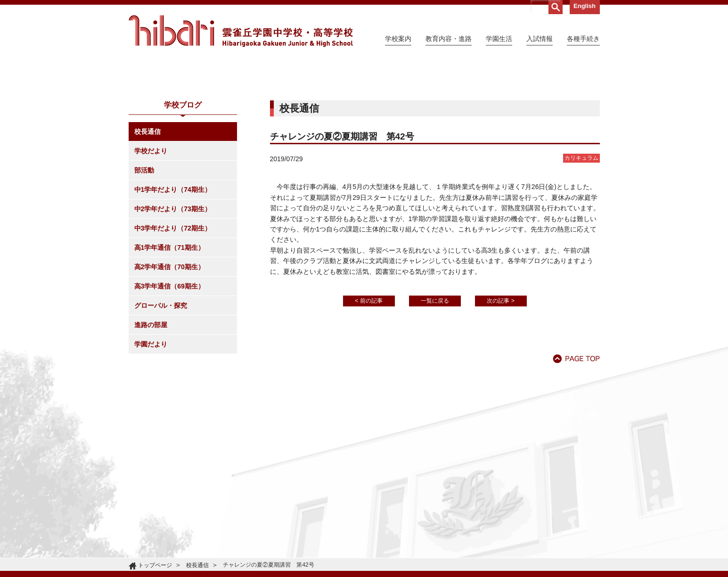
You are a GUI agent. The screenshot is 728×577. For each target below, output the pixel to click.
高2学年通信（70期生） (169, 353)
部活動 (144, 256)
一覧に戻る (435, 387)
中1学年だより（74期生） (173, 275)
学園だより (151, 430)
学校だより (151, 237)
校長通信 (147, 217)
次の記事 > (500, 387)
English (585, 6)
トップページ (155, 565)
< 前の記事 (368, 387)
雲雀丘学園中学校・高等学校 (241, 31)
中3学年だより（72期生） (173, 314)
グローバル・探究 (161, 391)
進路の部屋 (151, 411)
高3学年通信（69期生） (169, 372)
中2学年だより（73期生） (173, 295)
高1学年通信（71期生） (169, 333)
